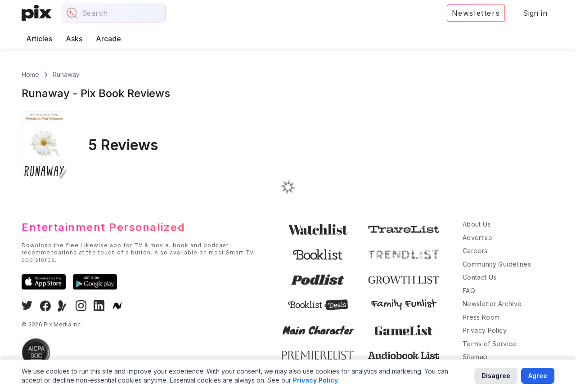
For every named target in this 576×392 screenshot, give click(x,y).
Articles (39, 39)
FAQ (469, 291)
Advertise (477, 238)
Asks (74, 39)
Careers (475, 251)
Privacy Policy (485, 330)
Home (30, 74)
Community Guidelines (497, 264)
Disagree (496, 376)
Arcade (108, 39)
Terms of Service (490, 344)
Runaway (66, 74)
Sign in (535, 13)
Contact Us (480, 277)
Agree (538, 376)
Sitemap (475, 357)
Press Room (481, 317)
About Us (477, 224)
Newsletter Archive (492, 304)
